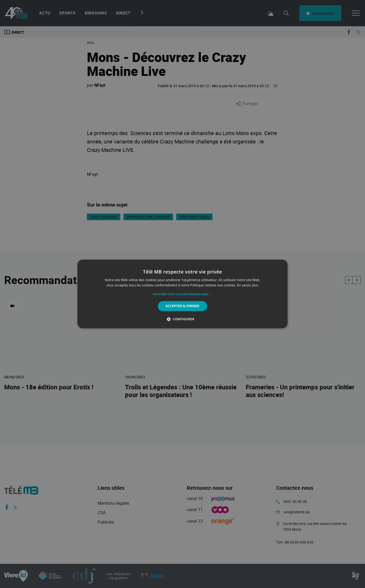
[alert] (182, 294)
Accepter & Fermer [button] (183, 306)
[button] (182, 294)
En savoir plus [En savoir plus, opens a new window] (248, 285)
